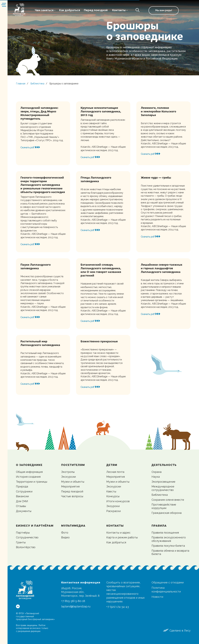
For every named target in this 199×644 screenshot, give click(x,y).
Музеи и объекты (73, 482)
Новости (157, 597)
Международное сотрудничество (163, 488)
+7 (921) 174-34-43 (118, 607)
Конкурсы (113, 496)
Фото (65, 533)
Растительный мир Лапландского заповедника (40, 343)
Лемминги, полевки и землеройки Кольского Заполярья (158, 111)
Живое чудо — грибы (156, 177)
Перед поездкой (96, 10)
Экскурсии (68, 477)
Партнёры (23, 533)
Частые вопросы (72, 496)
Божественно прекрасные (99, 341)
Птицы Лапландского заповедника (96, 179)
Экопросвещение (163, 482)
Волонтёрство (26, 547)
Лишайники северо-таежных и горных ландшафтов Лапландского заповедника (162, 268)
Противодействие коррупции (164, 506)
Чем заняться (44, 10)
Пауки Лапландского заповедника (36, 266)
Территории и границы (32, 482)
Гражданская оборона (167, 513)
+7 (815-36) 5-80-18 (73, 601)
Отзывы (21, 506)
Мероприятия (70, 486)
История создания (28, 477)
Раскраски (114, 511)
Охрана (157, 472)
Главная (21, 84)
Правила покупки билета (168, 546)
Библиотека (37, 84)
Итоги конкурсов (118, 501)
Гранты (21, 542)
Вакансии (22, 496)
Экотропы (68, 472)
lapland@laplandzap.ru (76, 606)
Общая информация (29, 472)
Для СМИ (22, 501)
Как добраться (70, 10)
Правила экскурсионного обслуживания (169, 539)
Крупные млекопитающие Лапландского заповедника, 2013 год (101, 111)
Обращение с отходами (168, 582)
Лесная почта (115, 472)
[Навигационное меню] (4, 5)
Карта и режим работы (122, 537)
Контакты (119, 10)
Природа (22, 486)
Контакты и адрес (118, 533)
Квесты (111, 491)
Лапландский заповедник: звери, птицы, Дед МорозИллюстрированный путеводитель (39, 113)
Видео (65, 537)
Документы (24, 511)
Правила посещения (165, 533)
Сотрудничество (27, 537)
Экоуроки (113, 506)
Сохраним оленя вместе (168, 500)
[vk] (18, 606)
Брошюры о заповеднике (64, 84)
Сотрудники (24, 491)
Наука (156, 477)
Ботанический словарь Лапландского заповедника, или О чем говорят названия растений (101, 270)
